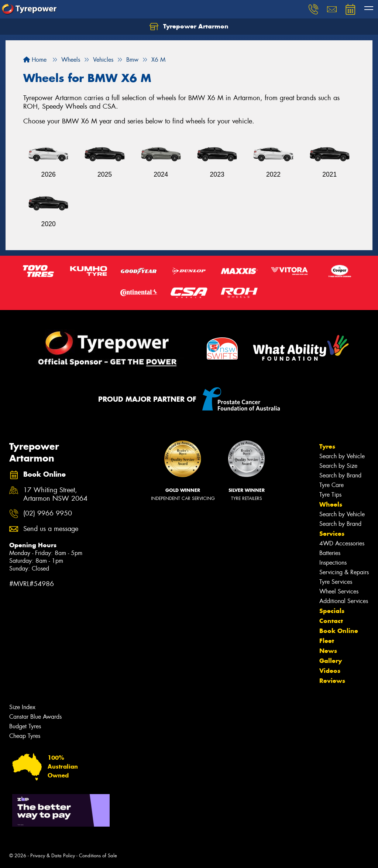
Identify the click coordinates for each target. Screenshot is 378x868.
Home (35, 60)
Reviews (332, 681)
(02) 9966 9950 (48, 513)
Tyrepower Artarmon (189, 27)
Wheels (331, 504)
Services (332, 534)
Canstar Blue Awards (35, 717)
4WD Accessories (342, 543)
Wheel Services (339, 591)
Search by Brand (340, 475)
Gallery (331, 661)
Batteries (330, 553)
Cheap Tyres (25, 736)
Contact (331, 621)
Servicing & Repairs (344, 572)
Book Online (339, 631)
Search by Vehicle (342, 456)
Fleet (327, 641)
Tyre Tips (330, 495)
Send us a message (51, 529)
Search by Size (338, 466)
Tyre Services (336, 582)
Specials (332, 611)
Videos (330, 671)
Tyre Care (331, 485)
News (328, 651)
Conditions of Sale (98, 856)
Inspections (333, 563)
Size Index (22, 707)
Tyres (327, 446)
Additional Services (344, 601)
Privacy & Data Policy (53, 856)
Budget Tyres (25, 726)
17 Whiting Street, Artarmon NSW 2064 (55, 494)
